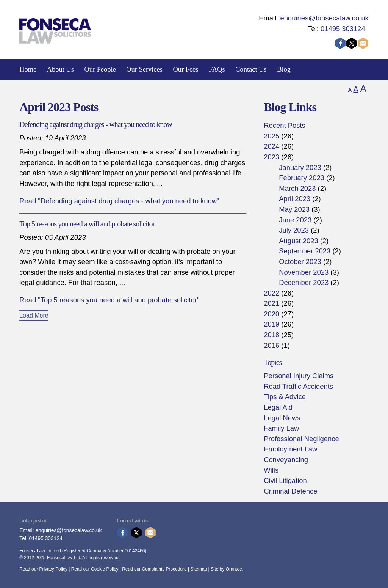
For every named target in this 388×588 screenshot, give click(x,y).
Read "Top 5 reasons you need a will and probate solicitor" (109, 300)
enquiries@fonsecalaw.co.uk (324, 18)
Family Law (281, 428)
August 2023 (298, 241)
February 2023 (302, 178)
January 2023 (300, 167)
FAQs (217, 69)
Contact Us (251, 69)
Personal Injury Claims (299, 376)
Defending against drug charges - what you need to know (96, 124)
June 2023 (295, 220)
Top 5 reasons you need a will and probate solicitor (87, 224)
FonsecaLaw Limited (40, 551)
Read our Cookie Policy (95, 569)
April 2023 (295, 199)
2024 (271, 146)
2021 (271, 303)
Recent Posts (284, 125)
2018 (271, 335)
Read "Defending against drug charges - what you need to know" (119, 201)
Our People (100, 69)
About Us (60, 69)
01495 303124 (343, 29)
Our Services (144, 69)
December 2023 (304, 282)
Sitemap (199, 569)
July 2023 (294, 230)
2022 (271, 293)
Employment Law (290, 449)
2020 (271, 314)
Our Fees (186, 69)
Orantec (234, 569)
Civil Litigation (285, 480)
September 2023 (305, 251)
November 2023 (304, 272)
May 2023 (294, 209)
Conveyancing (286, 460)
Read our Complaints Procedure (154, 569)
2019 (271, 324)
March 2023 (297, 188)
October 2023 (300, 262)
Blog (284, 69)
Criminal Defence (290, 491)
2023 (271, 157)
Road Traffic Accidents (298, 386)
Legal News (282, 418)
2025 (271, 136)
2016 (271, 345)
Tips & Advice (285, 397)
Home (28, 69)
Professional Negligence (301, 439)
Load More (34, 315)
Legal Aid (278, 407)
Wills (271, 470)
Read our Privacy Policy (43, 569)
